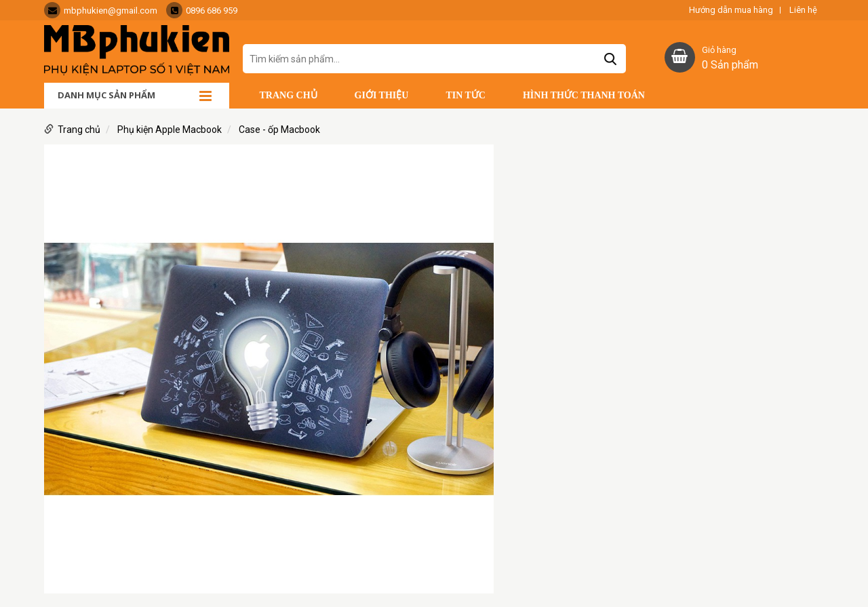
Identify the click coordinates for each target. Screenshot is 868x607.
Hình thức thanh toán (584, 95)
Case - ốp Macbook (279, 130)
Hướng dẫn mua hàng (731, 10)
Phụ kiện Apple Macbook (170, 130)
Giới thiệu (382, 95)
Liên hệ (803, 10)
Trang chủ (289, 95)
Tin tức (466, 95)
